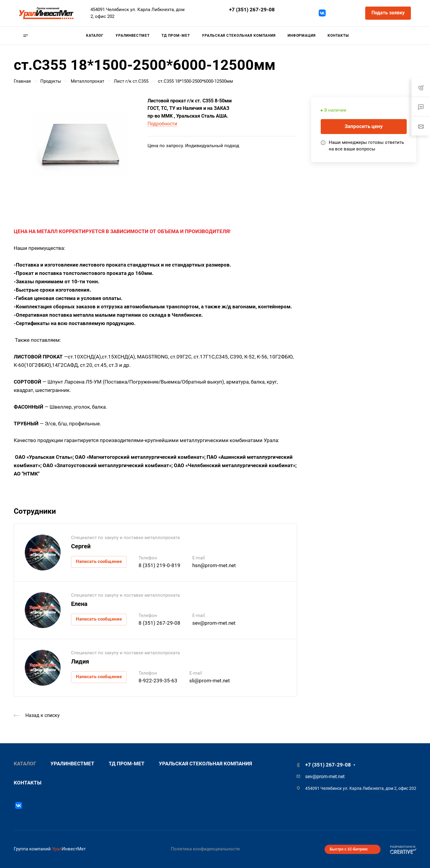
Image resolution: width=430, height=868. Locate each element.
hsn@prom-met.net (214, 565)
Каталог (25, 764)
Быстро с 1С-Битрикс (349, 849)
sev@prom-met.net (243, 17)
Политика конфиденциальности (205, 849)
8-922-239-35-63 (158, 681)
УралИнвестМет (72, 764)
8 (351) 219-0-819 (159, 565)
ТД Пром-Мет (127, 764)
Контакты (28, 783)
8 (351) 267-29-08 (159, 623)
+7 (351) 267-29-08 (252, 10)
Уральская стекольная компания (205, 764)
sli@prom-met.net (210, 681)
